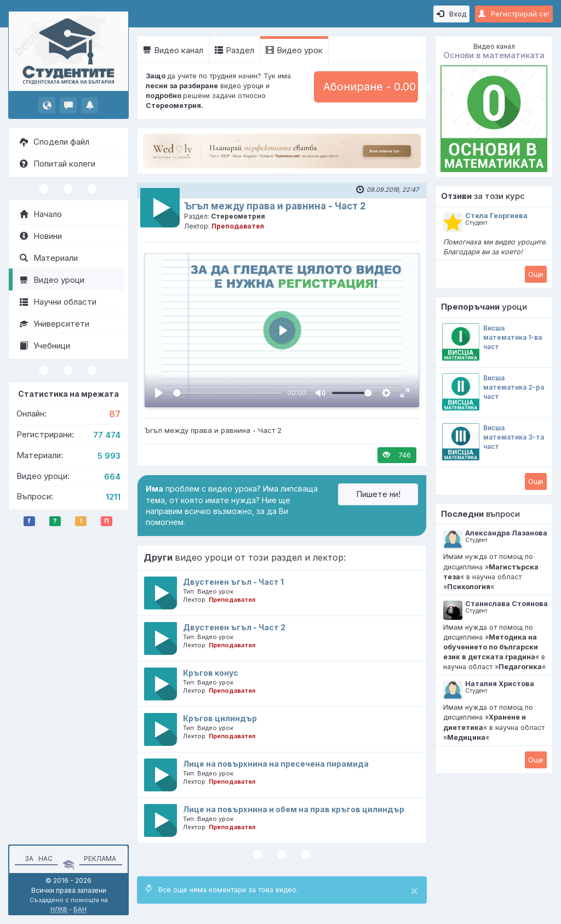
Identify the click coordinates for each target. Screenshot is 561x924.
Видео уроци (52, 280)
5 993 (109, 456)
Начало (41, 214)
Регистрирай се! (514, 14)
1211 (113, 497)
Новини (41, 236)
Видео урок (294, 50)
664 (112, 477)
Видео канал (173, 50)
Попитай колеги (58, 164)
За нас (37, 859)
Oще (536, 274)
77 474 (107, 435)
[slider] (227, 393)
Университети (55, 324)
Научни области (58, 302)
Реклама (100, 859)
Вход (451, 14)
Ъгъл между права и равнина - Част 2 (275, 206)
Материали (49, 258)
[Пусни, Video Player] (159, 393)
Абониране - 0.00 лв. (371, 87)
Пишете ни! (378, 494)
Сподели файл (55, 142)
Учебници (45, 346)
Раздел (234, 50)
